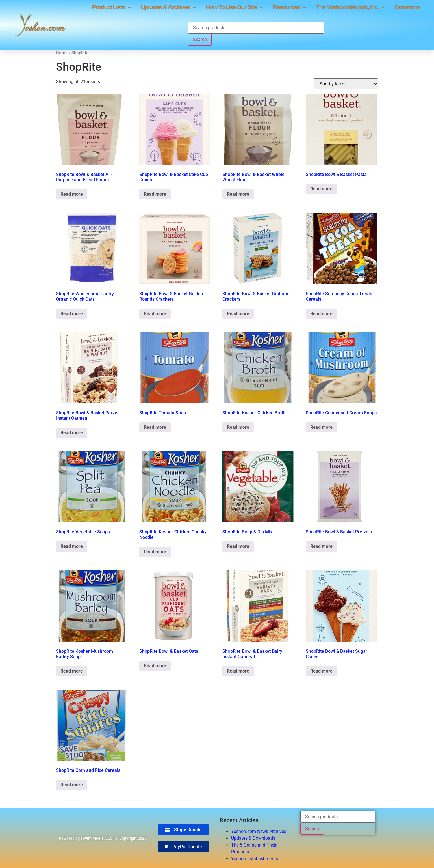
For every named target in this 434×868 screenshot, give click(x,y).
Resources (289, 7)
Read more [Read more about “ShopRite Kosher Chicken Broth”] (238, 427)
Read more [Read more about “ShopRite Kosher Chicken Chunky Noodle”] (155, 552)
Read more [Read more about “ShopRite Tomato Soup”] (155, 427)
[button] (183, 847)
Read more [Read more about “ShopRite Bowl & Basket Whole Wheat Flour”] (238, 194)
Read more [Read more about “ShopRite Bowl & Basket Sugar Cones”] (321, 671)
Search (200, 39)
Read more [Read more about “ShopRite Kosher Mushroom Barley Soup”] (72, 671)
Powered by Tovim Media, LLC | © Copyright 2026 (103, 838)
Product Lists (111, 7)
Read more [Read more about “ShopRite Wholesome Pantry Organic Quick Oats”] (72, 314)
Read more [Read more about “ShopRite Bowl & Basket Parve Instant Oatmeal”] (72, 433)
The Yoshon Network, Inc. (350, 7)
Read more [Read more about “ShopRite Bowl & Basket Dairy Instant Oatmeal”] (238, 671)
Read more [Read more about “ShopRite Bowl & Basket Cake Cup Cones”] (155, 194)
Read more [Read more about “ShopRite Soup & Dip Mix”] (238, 546)
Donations (407, 7)
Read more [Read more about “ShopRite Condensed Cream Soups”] (321, 427)
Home (62, 53)
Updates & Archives (168, 7)
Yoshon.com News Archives (259, 831)
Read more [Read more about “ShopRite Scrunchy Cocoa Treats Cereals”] (321, 314)
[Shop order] (346, 84)
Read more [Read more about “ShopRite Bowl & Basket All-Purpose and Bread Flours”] (72, 194)
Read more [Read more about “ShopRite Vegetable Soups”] (72, 546)
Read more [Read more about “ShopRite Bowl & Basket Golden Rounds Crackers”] (155, 314)
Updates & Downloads (253, 838)
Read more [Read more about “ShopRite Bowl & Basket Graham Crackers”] (238, 314)
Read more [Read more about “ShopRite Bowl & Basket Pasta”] (321, 189)
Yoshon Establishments (255, 859)
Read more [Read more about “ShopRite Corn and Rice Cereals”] (72, 785)
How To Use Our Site (234, 7)
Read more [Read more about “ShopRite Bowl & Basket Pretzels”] (321, 546)
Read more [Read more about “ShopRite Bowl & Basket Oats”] (155, 666)
